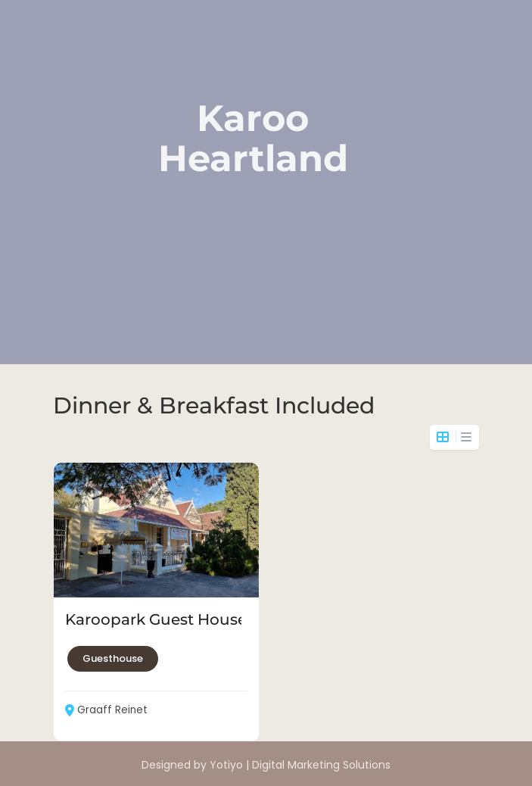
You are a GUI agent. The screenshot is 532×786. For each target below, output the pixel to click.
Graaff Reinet (106, 710)
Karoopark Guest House (156, 619)
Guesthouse (113, 658)
